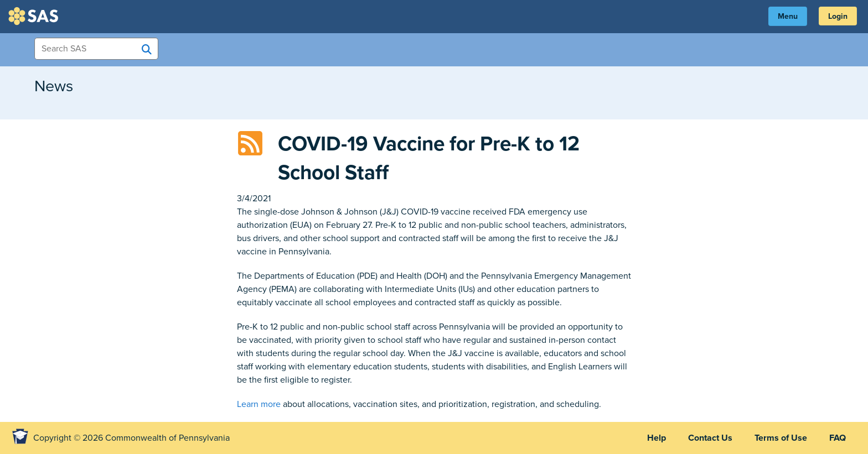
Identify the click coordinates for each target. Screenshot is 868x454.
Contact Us (710, 438)
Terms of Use (781, 438)
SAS (35, 16)
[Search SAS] (147, 49)
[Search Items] (96, 49)
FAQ (838, 438)
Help (657, 438)
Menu (788, 16)
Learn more (259, 404)
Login (838, 16)
